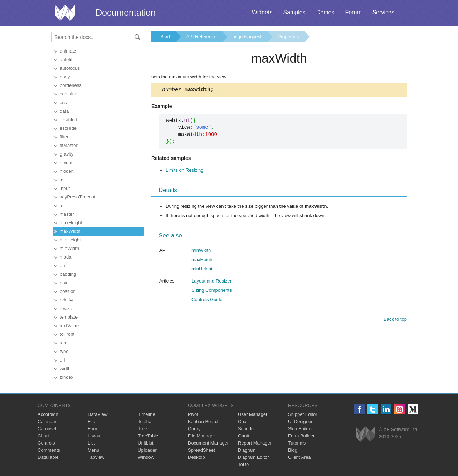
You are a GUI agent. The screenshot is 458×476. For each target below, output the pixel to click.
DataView (98, 414)
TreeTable (148, 436)
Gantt (244, 436)
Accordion (48, 414)
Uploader (147, 450)
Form (93, 429)
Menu (94, 450)
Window (146, 457)
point (65, 283)
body (65, 77)
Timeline (147, 414)
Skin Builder (300, 429)
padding (68, 274)
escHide (68, 128)
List (91, 443)
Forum (353, 12)
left (63, 205)
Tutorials (297, 443)
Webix (366, 434)
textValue (69, 326)
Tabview (96, 457)
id (62, 180)
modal (66, 257)
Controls (46, 443)
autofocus (70, 68)
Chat (243, 421)
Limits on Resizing (185, 171)
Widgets (262, 12)
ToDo (243, 464)
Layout (95, 436)
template (69, 317)
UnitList (145, 443)
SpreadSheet (201, 450)
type (64, 351)
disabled (68, 120)
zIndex (67, 377)
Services (383, 12)
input (65, 188)
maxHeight (71, 223)
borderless (71, 85)
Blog (293, 450)
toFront (67, 334)
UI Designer (300, 421)
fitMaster (69, 145)
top (63, 343)
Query (194, 429)
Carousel (47, 429)
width (65, 369)
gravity (67, 154)
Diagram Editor (254, 457)
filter (64, 137)
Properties (288, 37)
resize (66, 308)
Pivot (193, 414)
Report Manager (255, 443)
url (62, 360)
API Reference (201, 37)
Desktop (196, 457)
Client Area (299, 457)
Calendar (47, 421)
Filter (93, 421)
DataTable (48, 457)
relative (67, 300)
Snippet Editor (303, 414)
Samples (294, 12)
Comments (49, 450)
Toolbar (145, 421)
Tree (142, 429)
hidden (67, 171)
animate (68, 51)
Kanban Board (203, 421)
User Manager (253, 414)
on (62, 266)
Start (165, 37)
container (69, 94)
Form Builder (301, 436)
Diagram (247, 450)
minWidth (69, 248)
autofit (66, 60)
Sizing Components (212, 291)
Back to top (395, 320)
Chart (43, 436)
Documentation (126, 13)
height (66, 163)
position (68, 291)
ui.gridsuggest (247, 37)
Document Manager (208, 443)
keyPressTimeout (78, 197)
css (63, 102)
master (67, 214)
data (64, 111)
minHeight (70, 240)
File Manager (201, 436)
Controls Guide (207, 301)
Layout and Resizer (211, 282)
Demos (325, 12)
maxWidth (70, 231)
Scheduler (249, 429)
